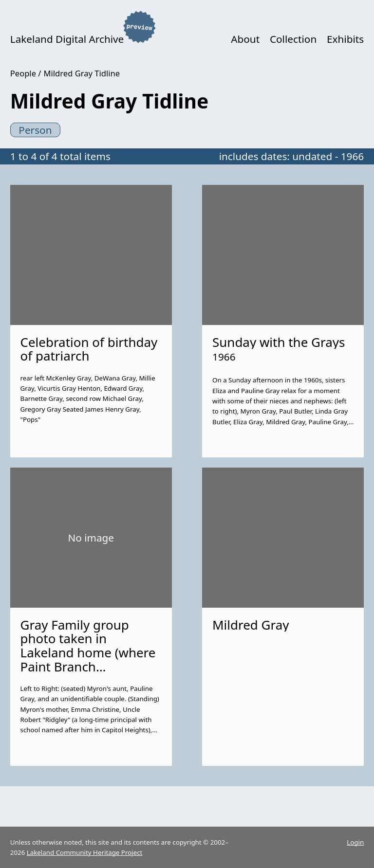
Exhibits (345, 39)
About (245, 39)
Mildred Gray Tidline (82, 73)
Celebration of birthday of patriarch (89, 349)
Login (355, 842)
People (23, 73)
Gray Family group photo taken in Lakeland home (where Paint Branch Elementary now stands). (88, 660)
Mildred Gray (251, 625)
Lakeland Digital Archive (67, 39)
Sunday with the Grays (279, 342)
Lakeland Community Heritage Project (85, 852)
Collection (293, 39)
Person (35, 130)
